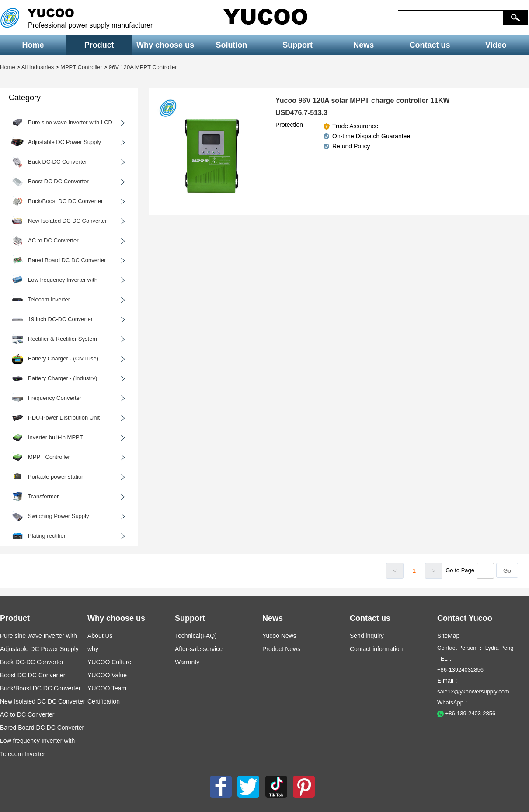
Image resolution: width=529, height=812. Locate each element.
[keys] (451, 17)
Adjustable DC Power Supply (39, 649)
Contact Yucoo (465, 618)
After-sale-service (199, 649)
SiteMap (448, 636)
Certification (104, 701)
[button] (516, 17)
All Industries (38, 67)
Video (496, 45)
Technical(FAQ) (196, 636)
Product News (281, 649)
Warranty (187, 662)
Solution (231, 45)
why (93, 649)
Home (33, 45)
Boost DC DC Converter (33, 675)
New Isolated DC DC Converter (43, 701)
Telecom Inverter (23, 754)
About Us (100, 636)
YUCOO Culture (109, 662)
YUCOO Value (107, 675)
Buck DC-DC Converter (32, 662)
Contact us (430, 45)
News (364, 45)
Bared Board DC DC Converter (42, 728)
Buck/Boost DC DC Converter (40, 688)
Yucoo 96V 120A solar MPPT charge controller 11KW (363, 100)
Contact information (376, 649)
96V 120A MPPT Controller (143, 67)
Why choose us (165, 45)
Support (298, 45)
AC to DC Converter (27, 714)
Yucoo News (279, 636)
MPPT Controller (81, 67)
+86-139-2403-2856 (466, 713)
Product (99, 45)
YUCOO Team (107, 688)
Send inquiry (367, 636)
